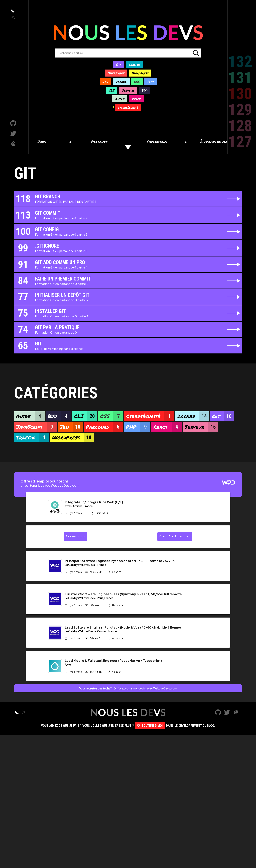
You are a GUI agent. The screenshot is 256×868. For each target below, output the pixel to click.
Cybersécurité (128, 107)
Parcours (99, 142)
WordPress (73, 437)
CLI (112, 90)
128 (240, 126)
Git (119, 64)
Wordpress (140, 73)
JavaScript (36, 427)
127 (240, 142)
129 (240, 110)
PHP (150, 82)
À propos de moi (214, 142)
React (136, 99)
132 (240, 62)
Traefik (33, 437)
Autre (120, 99)
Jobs (42, 142)
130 (240, 94)
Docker (121, 82)
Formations (157, 142)
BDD (144, 90)
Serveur (128, 90)
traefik (134, 64)
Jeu (105, 82)
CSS (137, 82)
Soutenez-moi (150, 859)
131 (240, 78)
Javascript (116, 73)
